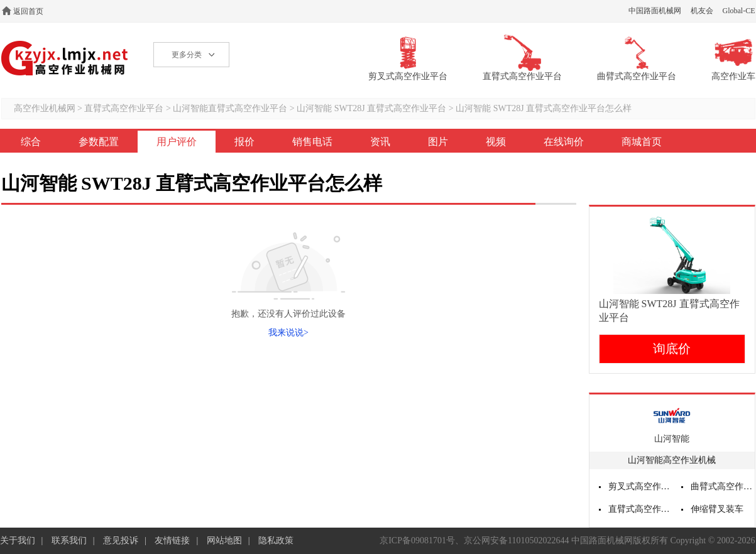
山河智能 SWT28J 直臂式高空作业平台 (371, 108)
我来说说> (288, 333)
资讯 (380, 142)
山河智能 (672, 439)
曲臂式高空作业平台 (723, 486)
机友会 (702, 11)
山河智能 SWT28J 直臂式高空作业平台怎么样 (544, 108)
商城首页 (642, 142)
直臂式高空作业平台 (124, 108)
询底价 (672, 349)
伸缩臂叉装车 (717, 509)
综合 (31, 142)
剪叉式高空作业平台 (640, 486)
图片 (438, 142)
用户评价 (177, 142)
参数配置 (99, 142)
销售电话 (312, 142)
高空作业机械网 (65, 58)
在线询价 (564, 142)
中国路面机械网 (655, 11)
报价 (244, 142)
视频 (496, 142)
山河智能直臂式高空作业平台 (230, 108)
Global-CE (739, 11)
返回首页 (28, 11)
